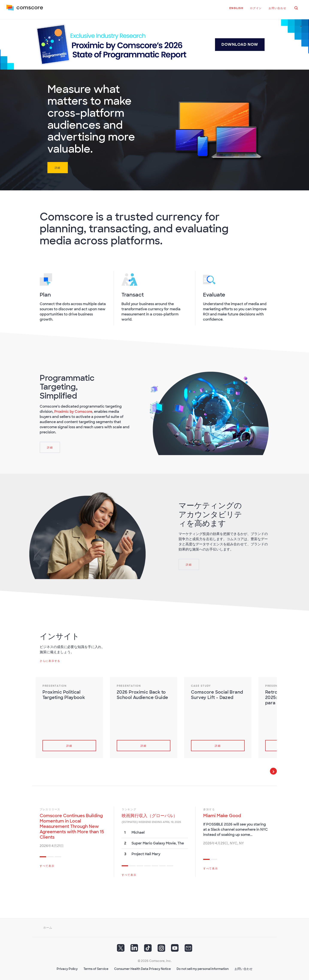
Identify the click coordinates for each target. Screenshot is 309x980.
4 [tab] (147, 865)
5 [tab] (155, 865)
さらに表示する (50, 659)
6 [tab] (162, 865)
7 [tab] (170, 865)
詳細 (58, 166)
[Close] (301, 25)
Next (273, 770)
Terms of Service (96, 967)
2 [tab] (50, 856)
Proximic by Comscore (73, 410)
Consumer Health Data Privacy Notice (142, 967)
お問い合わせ (244, 967)
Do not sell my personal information (203, 967)
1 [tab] (43, 856)
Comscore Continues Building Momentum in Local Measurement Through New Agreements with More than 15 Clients (72, 825)
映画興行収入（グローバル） (150, 814)
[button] (236, 11)
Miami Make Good (222, 814)
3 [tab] (58, 856)
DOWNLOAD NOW (240, 43)
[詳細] (50, 446)
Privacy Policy (67, 967)
